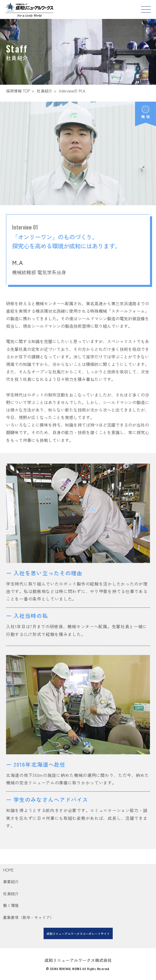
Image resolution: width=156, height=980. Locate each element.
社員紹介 (44, 91)
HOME (8, 870)
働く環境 (11, 905)
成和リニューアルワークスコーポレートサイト (78, 934)
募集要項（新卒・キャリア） (28, 917)
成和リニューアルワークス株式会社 (78, 960)
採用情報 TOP (18, 91)
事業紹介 (11, 882)
